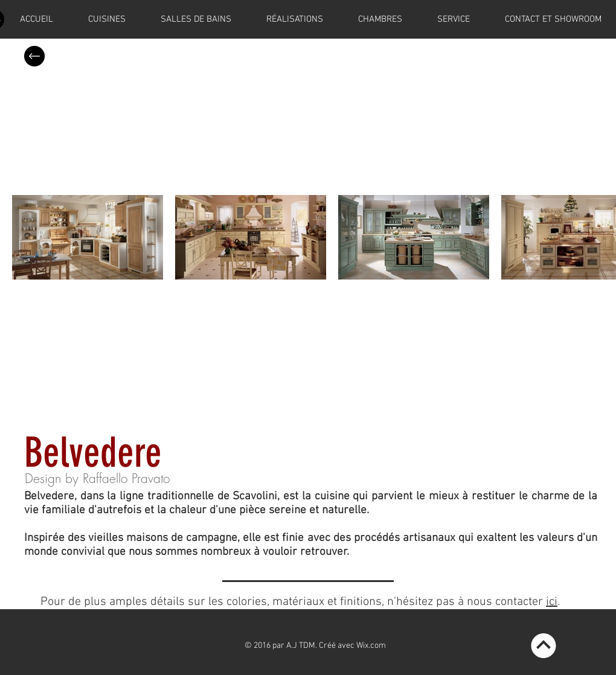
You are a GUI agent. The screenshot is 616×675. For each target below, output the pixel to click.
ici (552, 602)
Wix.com (371, 646)
